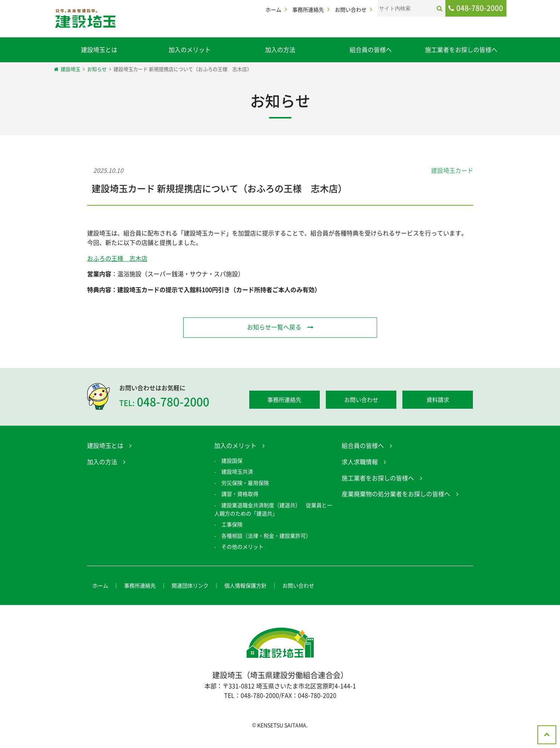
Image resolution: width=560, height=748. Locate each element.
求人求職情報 (360, 463)
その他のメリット (242, 548)
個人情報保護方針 (245, 587)
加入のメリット (190, 49)
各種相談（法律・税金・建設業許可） (266, 537)
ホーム (273, 9)
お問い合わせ (351, 9)
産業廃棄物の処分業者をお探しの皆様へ (396, 495)
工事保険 (232, 526)
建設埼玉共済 (237, 473)
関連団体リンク (190, 587)
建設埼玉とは (99, 49)
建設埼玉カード (452, 170)
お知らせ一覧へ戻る (274, 327)
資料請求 (438, 401)
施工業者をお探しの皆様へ (461, 49)
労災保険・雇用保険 (245, 484)
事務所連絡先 (308, 9)
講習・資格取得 (240, 495)
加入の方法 (280, 49)
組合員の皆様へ (371, 49)
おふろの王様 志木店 (117, 258)
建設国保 (232, 462)
